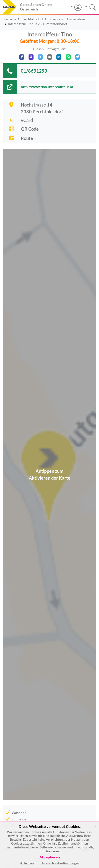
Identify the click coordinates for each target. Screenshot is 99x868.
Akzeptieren (50, 857)
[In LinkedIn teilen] (59, 57)
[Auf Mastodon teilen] (31, 57)
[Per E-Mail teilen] (50, 57)
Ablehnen (27, 863)
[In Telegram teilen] (77, 57)
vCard (27, 120)
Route (27, 138)
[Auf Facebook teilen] (22, 57)
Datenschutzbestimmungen (60, 863)
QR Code (30, 129)
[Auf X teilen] (40, 57)
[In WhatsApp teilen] (68, 57)
